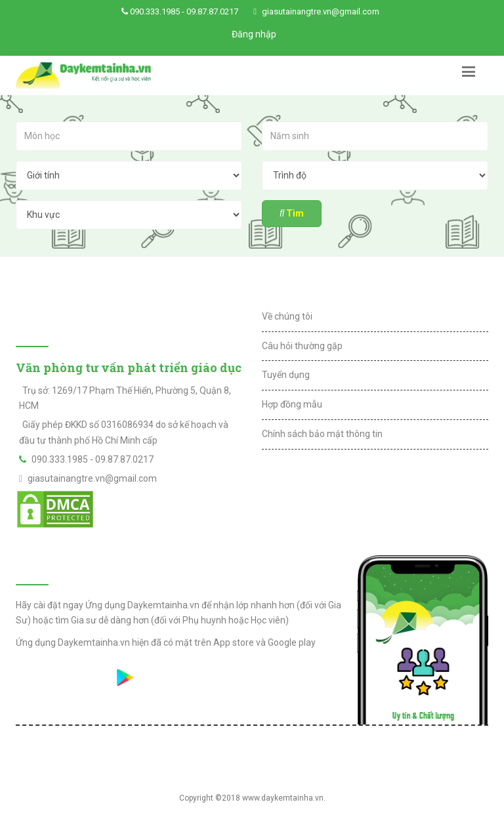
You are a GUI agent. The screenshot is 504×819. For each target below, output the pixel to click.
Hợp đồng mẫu (292, 404)
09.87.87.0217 (212, 11)
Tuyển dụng (286, 375)
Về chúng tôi (287, 316)
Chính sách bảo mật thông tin (322, 434)
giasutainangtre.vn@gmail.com (321, 11)
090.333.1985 (155, 11)
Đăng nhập (254, 34)
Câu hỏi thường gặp (302, 346)
